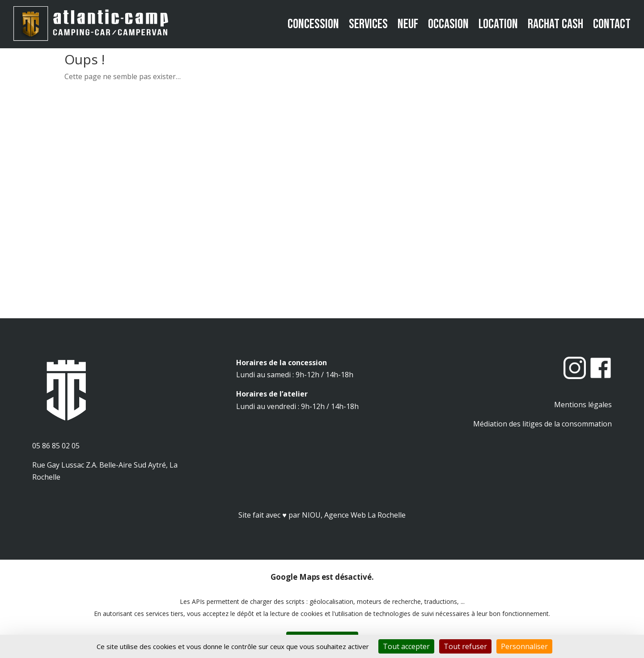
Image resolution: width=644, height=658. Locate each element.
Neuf (408, 24)
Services (368, 24)
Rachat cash (555, 24)
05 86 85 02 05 (56, 446)
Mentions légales (583, 405)
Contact (612, 24)
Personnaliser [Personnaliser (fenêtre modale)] (524, 646)
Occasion (448, 24)
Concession (313, 24)
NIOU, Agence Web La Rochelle (354, 515)
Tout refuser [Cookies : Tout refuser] (465, 646)
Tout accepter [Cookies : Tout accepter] (406, 646)
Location (498, 24)
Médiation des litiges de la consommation (542, 424)
